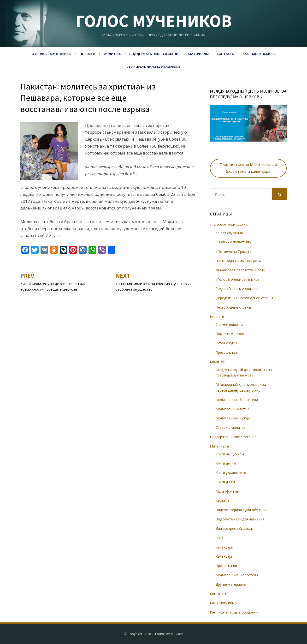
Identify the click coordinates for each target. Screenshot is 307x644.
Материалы (198, 54)
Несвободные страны (233, 307)
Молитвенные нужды (233, 418)
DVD (219, 538)
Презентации (226, 566)
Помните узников (230, 334)
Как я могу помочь (259, 54)
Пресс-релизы (227, 352)
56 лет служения (229, 233)
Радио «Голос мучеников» (237, 289)
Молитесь (112, 54)
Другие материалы (231, 584)
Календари (224, 547)
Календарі (224, 556)
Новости (87, 54)
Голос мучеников (154, 21)
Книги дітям (225, 482)
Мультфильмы (227, 491)
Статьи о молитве (231, 427)
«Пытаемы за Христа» (233, 251)
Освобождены (227, 343)
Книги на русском (230, 454)
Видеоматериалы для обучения (242, 510)
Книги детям (226, 463)
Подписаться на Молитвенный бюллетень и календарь (248, 168)
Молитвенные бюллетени (237, 400)
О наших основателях (233, 242)
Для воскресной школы (235, 528)
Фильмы (222, 501)
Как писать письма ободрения (154, 67)
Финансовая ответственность (240, 270)
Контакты (226, 54)
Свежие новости (229, 325)
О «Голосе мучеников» (52, 54)
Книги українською (231, 473)
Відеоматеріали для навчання (240, 519)
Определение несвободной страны (244, 298)
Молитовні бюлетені (233, 409)
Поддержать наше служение (155, 54)
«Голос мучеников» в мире (237, 279)
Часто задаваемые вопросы (239, 261)
